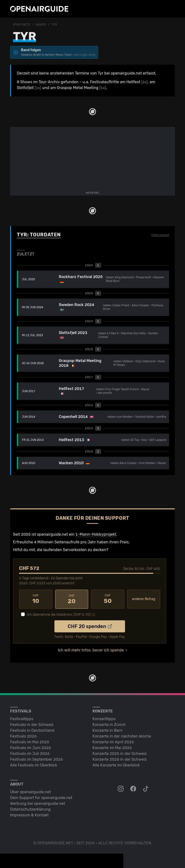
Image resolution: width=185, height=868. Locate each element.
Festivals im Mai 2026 (30, 742)
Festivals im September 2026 (36, 759)
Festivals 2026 (23, 736)
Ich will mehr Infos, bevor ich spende (91, 650)
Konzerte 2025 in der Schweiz (120, 753)
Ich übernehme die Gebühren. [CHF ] (59, 614)
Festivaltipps (22, 719)
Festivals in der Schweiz (32, 724)
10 (36, 599)
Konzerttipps (104, 719)
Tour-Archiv (49, 82)
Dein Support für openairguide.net (41, 797)
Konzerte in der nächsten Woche (122, 736)
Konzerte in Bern (108, 730)
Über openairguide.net (30, 792)
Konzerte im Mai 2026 (112, 748)
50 (108, 599)
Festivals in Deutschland (32, 730)
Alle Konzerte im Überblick (116, 765)
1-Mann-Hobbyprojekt (96, 534)
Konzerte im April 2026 (113, 742)
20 (72, 599)
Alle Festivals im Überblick (34, 765)
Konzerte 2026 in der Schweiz (120, 759)
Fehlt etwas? (160, 235)
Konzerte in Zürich (109, 724)
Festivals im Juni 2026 (31, 748)
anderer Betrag (144, 599)
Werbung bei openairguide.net (38, 803)
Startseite (22, 25)
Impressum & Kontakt (29, 815)
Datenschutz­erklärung (30, 809)
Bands (41, 25)
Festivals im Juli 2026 (30, 753)
